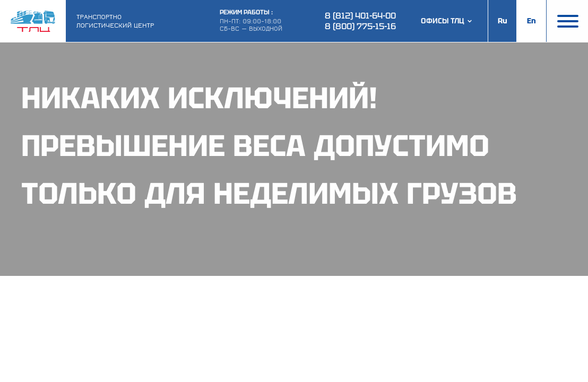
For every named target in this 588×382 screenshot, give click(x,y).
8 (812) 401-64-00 (360, 16)
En (531, 21)
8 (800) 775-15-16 (360, 26)
